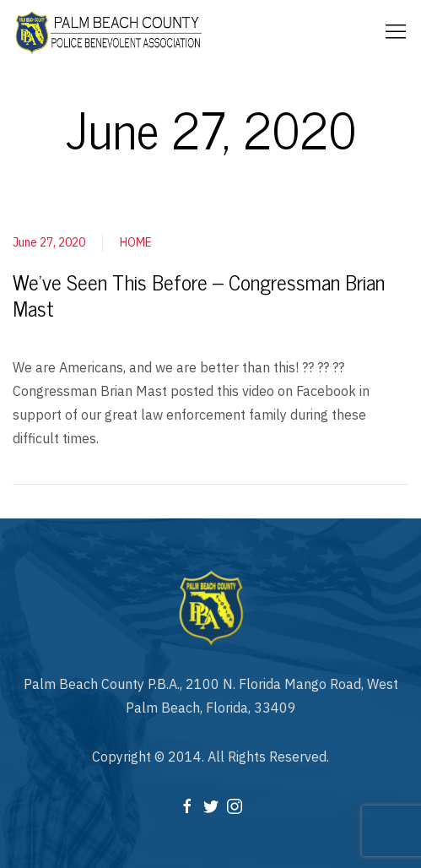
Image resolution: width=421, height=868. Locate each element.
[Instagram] (235, 806)
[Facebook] (187, 806)
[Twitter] (211, 806)
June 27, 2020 (49, 242)
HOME (136, 242)
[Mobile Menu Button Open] (396, 32)
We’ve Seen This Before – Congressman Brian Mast (199, 295)
